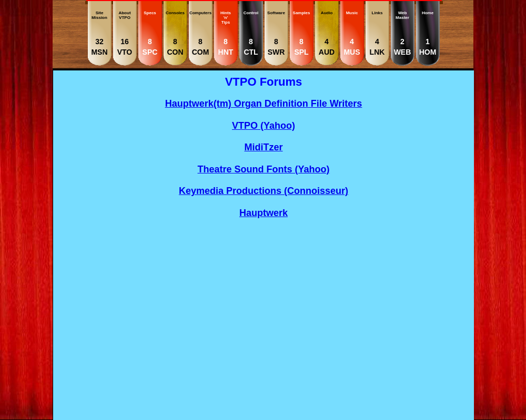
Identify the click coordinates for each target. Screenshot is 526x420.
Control (251, 33)
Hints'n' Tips (226, 33)
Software (276, 33)
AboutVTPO (125, 33)
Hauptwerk (264, 213)
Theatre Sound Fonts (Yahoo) (264, 169)
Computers (200, 33)
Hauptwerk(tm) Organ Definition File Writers (264, 104)
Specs (150, 33)
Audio (327, 33)
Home (428, 33)
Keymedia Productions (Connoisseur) (264, 191)
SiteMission (99, 33)
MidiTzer (263, 147)
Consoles (175, 33)
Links (377, 33)
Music (352, 33)
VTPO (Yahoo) (264, 126)
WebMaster (402, 33)
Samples (301, 33)
